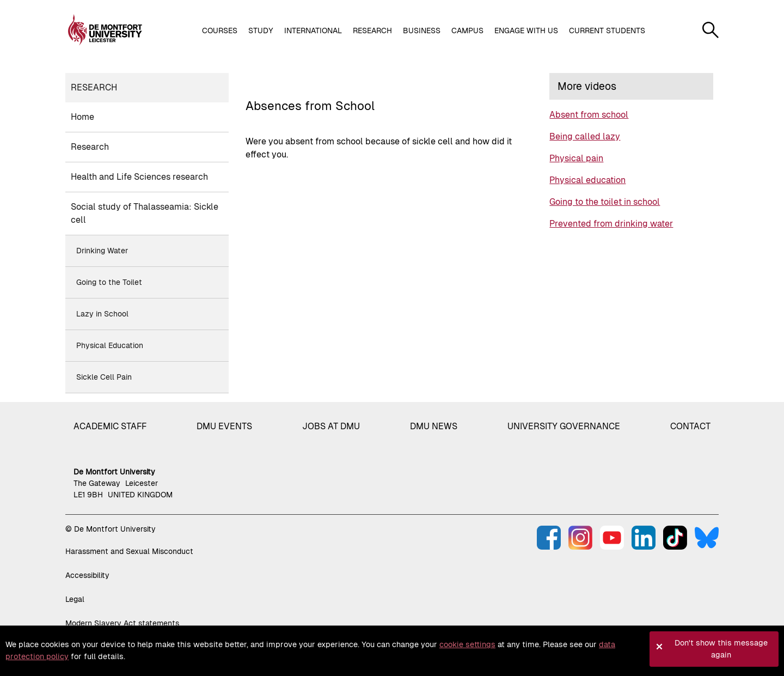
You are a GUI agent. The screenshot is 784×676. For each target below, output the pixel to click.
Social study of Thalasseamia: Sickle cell (145, 213)
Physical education (587, 180)
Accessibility (87, 575)
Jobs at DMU (331, 426)
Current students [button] (607, 31)
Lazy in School (102, 314)
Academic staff (110, 426)
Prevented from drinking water (611, 224)
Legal (75, 599)
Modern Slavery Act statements (122, 623)
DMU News (434, 426)
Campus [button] (467, 31)
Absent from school (589, 115)
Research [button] (372, 31)
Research (94, 87)
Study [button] (261, 31)
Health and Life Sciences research (139, 177)
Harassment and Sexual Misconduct (129, 551)
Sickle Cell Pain (104, 377)
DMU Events (224, 426)
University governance (564, 426)
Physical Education (110, 345)
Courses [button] (220, 31)
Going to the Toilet (109, 282)
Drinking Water (102, 251)
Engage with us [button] (526, 31)
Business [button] (422, 31)
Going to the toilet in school (605, 202)
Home (82, 117)
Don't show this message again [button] (721, 649)
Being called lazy (585, 136)
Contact (690, 426)
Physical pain (576, 158)
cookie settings (467, 644)
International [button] (313, 31)
